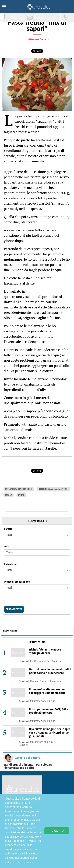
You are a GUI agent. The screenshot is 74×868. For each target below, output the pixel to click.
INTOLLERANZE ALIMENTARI (53, 489)
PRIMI (21, 495)
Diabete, (35, 681)
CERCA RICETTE (14, 609)
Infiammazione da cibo (43, 701)
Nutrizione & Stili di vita (18, 31)
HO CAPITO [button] (57, 831)
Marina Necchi (39, 39)
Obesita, (45, 681)
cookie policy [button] (25, 862)
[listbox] (37, 535)
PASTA (9, 495)
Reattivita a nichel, (41, 661)
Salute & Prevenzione (17, 17)
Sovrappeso (56, 681)
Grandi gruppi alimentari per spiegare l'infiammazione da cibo (28, 766)
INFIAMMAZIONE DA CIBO (19, 489)
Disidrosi (56, 661)
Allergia (23, 745)
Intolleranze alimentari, (43, 742)
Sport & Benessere (17, 37)
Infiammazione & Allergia (19, 24)
